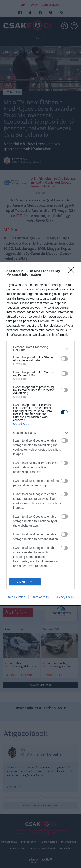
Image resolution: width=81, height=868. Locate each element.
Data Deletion (16, 597)
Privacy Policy (65, 597)
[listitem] (40, 348)
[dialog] (40, 434)
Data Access (40, 597)
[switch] (64, 359)
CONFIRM (25, 582)
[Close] (73, 271)
